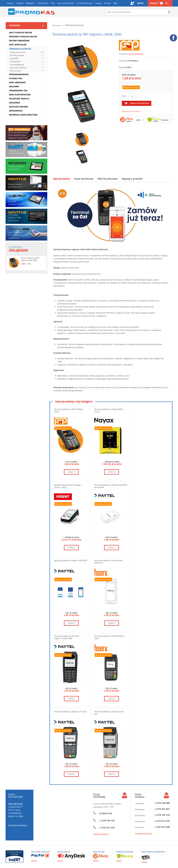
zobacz (71, 472)
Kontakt (107, 3)
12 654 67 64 (105, 813)
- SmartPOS (27, 58)
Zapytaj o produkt (132, 179)
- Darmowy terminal (27, 52)
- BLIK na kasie (27, 71)
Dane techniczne (84, 179)
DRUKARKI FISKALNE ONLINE (23, 37)
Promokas (31, 12)
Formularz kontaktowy (18, 825)
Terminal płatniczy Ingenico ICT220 (70, 712)
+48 (107, 821)
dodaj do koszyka (140, 103)
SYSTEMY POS (16, 78)
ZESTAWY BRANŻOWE (19, 41)
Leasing (98, 3)
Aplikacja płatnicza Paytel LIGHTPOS (71, 560)
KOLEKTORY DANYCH (19, 99)
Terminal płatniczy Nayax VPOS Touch (109, 410)
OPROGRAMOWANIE (19, 74)
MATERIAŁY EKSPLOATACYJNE (23, 115)
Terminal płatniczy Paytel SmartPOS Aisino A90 (111, 486)
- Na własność (27, 61)
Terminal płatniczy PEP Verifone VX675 (69, 410)
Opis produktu (62, 179)
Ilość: (124, 96)
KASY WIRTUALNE (18, 45)
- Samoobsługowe (27, 64)
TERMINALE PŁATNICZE (20, 49)
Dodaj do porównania (131, 111)
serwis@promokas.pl (144, 833)
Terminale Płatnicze (85, 3)
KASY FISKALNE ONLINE (21, 32)
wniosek (165, 120)
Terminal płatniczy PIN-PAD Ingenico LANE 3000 (67, 637)
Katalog (10, 3)
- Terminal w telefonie (27, 67)
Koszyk (159, 3)
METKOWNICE (16, 111)
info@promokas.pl (101, 834)
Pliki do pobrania (107, 179)
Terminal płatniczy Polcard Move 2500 (109, 637)
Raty (53, 3)
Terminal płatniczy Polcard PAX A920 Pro (108, 562)
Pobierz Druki (43, 3)
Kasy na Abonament (66, 3)
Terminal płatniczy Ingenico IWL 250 (109, 713)
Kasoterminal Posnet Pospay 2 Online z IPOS (68, 486)
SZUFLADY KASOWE (18, 107)
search (169, 12)
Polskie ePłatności (136, 54)
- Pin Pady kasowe (27, 55)
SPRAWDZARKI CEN (18, 91)
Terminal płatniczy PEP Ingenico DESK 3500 (30, 259)
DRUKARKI (14, 86)
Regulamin (30, 3)
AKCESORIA (15, 103)
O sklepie (19, 3)
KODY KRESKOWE (17, 82)
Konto (140, 3)
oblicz (139, 120)
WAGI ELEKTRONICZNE (20, 95)
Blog (115, 3)
